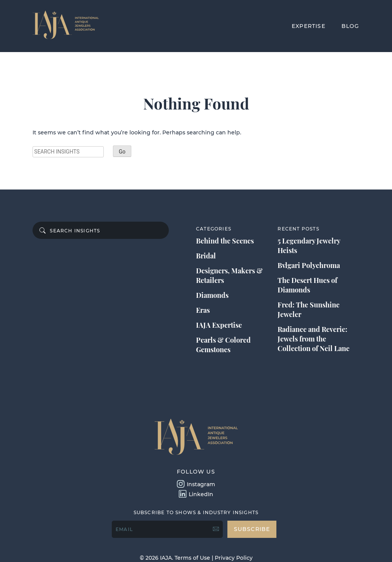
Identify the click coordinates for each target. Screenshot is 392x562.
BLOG (350, 26)
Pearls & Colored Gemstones (223, 345)
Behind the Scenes (225, 241)
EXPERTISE (309, 26)
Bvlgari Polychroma (309, 265)
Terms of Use (192, 558)
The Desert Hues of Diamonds (307, 285)
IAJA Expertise (219, 325)
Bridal (206, 256)
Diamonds (212, 295)
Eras (203, 310)
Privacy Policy (234, 558)
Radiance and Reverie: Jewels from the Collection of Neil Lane (314, 339)
